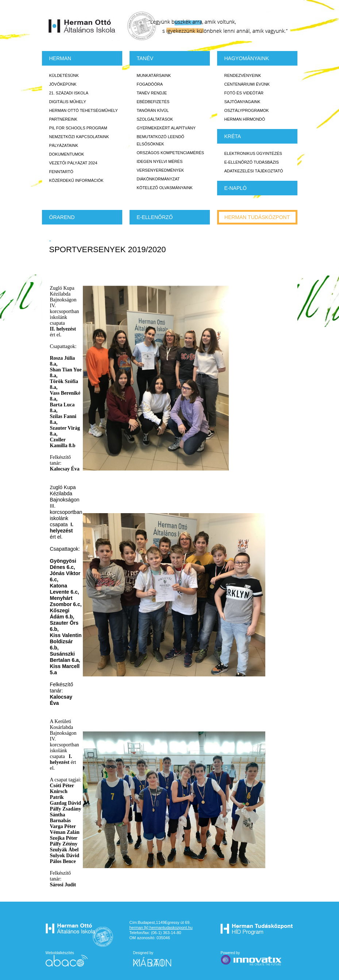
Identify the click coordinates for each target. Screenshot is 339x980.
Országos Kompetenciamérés (171, 153)
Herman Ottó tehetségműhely (84, 110)
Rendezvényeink (243, 75)
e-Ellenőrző (155, 217)
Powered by (252, 959)
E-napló (236, 188)
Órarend (62, 217)
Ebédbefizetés (153, 102)
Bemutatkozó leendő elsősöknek (161, 140)
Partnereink (63, 119)
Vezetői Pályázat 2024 (73, 163)
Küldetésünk (64, 75)
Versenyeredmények (161, 170)
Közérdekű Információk (76, 180)
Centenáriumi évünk (247, 84)
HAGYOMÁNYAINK (247, 58)
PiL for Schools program (78, 128)
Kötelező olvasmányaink (165, 188)
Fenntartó (61, 172)
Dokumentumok (67, 154)
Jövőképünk (63, 84)
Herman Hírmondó (245, 119)
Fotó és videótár (244, 93)
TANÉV (145, 58)
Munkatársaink (154, 75)
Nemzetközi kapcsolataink (79, 137)
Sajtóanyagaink (242, 102)
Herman (60, 58)
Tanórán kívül (153, 110)
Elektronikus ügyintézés (253, 153)
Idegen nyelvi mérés (160, 161)
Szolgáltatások (155, 119)
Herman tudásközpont (257, 217)
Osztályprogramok (247, 110)
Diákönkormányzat (158, 179)
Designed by (157, 959)
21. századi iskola (69, 93)
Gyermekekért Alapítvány (166, 128)
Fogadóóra (150, 84)
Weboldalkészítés (67, 959)
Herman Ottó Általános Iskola (82, 26)
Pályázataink (64, 145)
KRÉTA (233, 136)
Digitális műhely (68, 102)
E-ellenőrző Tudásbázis (252, 162)
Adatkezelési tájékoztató (254, 171)
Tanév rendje (152, 93)
